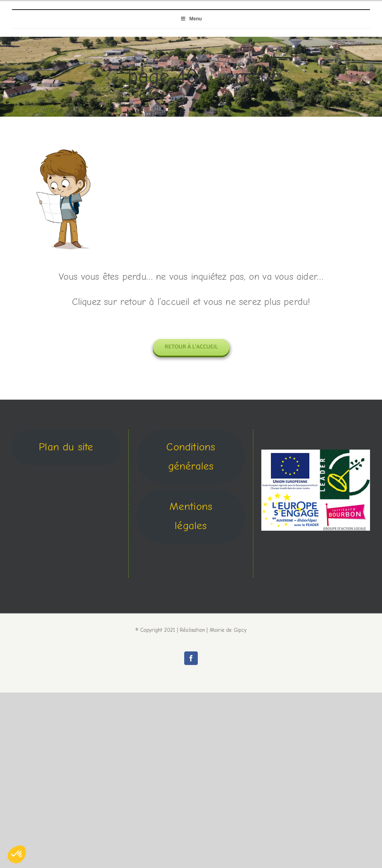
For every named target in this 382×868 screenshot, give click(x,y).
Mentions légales (191, 516)
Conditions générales (191, 457)
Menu (191, 19)
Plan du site (66, 447)
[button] (17, 854)
